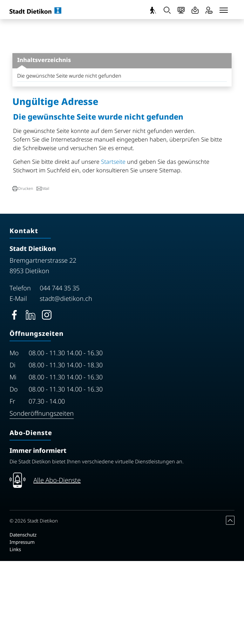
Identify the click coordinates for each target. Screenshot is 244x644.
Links (15, 632)
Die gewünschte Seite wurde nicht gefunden (69, 159)
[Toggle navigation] (224, 10)
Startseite (113, 245)
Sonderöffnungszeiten (42, 496)
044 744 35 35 (60, 371)
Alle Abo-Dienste (57, 563)
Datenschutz (23, 618)
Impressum (22, 625)
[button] (23, 272)
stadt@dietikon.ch (66, 381)
